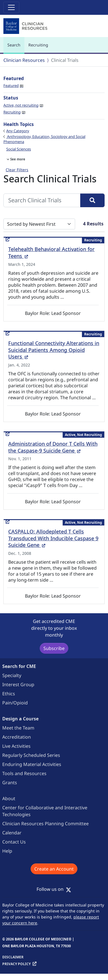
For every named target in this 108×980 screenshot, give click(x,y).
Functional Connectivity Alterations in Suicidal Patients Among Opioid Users (54, 350)
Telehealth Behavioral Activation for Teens (51, 252)
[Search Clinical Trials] (42, 200)
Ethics (9, 694)
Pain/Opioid (15, 703)
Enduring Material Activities (32, 764)
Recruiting (38, 45)
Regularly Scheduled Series (31, 755)
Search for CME (19, 666)
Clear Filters (17, 170)
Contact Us (14, 842)
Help (7, 851)
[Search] (92, 200)
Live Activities (16, 746)
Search (15, 47)
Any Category (18, 131)
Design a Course (20, 719)
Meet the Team (18, 728)
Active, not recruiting (23, 105)
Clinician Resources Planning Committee (45, 824)
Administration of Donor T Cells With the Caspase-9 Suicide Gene (53, 447)
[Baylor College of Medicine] (26, 26)
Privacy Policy (16, 964)
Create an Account (54, 869)
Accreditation (17, 737)
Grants (10, 783)
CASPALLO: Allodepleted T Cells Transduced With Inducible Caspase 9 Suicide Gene (53, 538)
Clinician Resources (24, 60)
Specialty (12, 675)
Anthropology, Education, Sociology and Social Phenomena (44, 139)
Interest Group (18, 684)
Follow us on (54, 889)
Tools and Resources (24, 773)
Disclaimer (13, 957)
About (9, 798)
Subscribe (54, 648)
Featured (13, 85)
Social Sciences (19, 149)
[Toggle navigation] (11, 7)
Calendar (12, 833)
